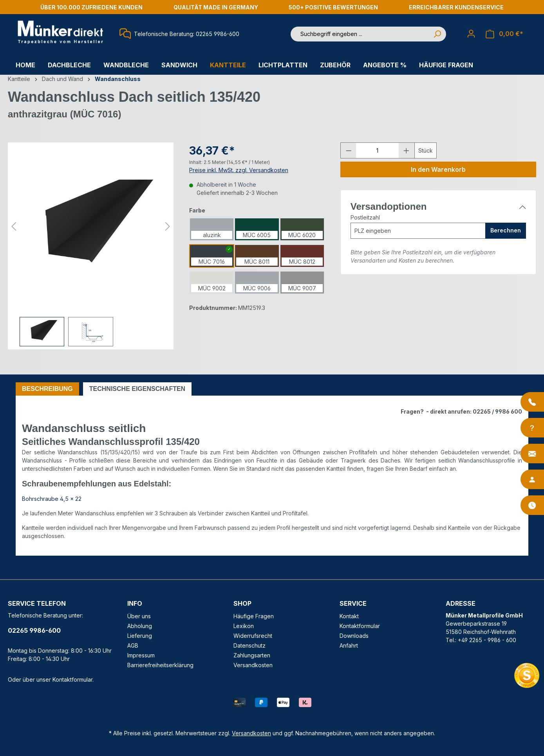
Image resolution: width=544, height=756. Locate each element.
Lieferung (140, 636)
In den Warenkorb (438, 169)
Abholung (140, 626)
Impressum (141, 655)
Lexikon (244, 626)
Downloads (354, 636)
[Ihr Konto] (471, 34)
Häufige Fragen (254, 616)
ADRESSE (461, 603)
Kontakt (349, 616)
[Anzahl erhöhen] (407, 150)
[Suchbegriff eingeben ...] (360, 34)
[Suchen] (437, 34)
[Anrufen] (532, 402)
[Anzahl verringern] (349, 150)
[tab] (47, 389)
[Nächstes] (168, 226)
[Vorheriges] (14, 226)
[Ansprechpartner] (532, 479)
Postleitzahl (365, 217)
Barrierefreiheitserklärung (160, 665)
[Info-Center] (532, 428)
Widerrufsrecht (253, 636)
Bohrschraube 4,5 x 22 (52, 499)
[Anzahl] (377, 150)
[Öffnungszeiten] (532, 505)
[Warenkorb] (504, 34)
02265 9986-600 (34, 630)
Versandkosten (253, 665)
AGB (133, 645)
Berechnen (506, 230)
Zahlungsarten (252, 655)
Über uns (139, 616)
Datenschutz (249, 645)
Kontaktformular (72, 679)
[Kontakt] (532, 454)
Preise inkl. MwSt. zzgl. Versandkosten (239, 170)
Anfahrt (349, 645)
